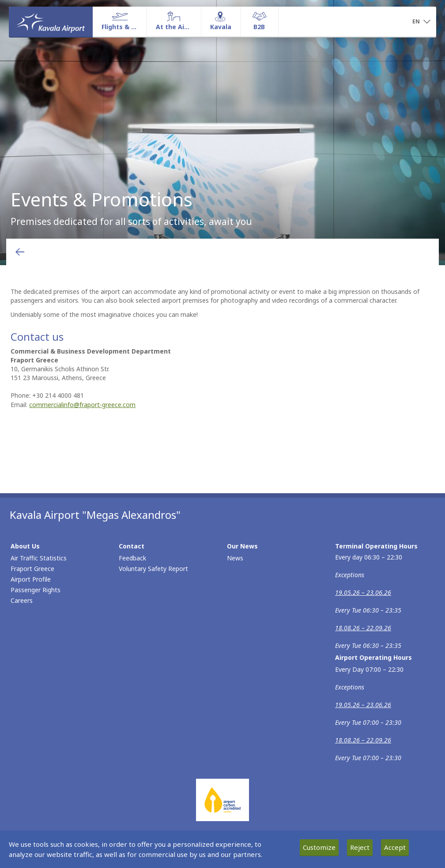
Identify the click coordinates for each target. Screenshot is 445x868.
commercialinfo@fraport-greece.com (82, 405)
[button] (421, 22)
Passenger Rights (36, 590)
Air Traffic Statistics (39, 558)
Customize (319, 847)
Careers (22, 600)
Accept (395, 847)
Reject (360, 847)
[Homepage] (51, 22)
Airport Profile (31, 579)
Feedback (132, 558)
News (235, 558)
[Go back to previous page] (20, 252)
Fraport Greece (32, 569)
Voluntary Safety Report (153, 569)
